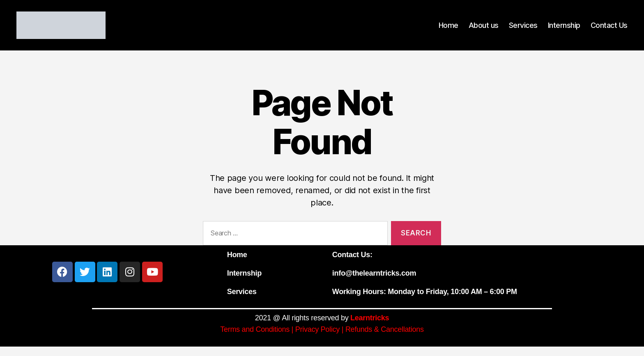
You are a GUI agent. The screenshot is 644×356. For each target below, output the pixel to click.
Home (448, 30)
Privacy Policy (317, 339)
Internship (564, 30)
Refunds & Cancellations (385, 339)
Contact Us (609, 30)
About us (484, 30)
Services (523, 30)
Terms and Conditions (255, 339)
